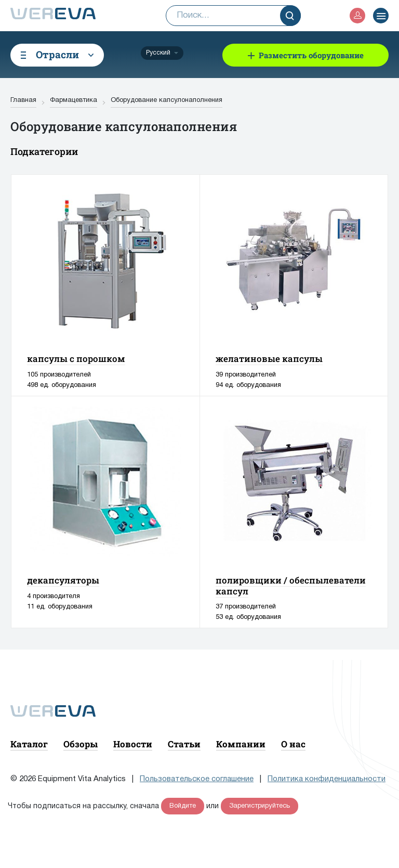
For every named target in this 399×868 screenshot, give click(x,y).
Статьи (184, 744)
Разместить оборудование (311, 55)
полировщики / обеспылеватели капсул (291, 585)
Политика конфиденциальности (327, 779)
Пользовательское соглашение (197, 779)
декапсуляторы (63, 580)
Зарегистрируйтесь (260, 806)
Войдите (183, 806)
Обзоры (81, 744)
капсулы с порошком (76, 359)
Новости (133, 744)
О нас (293, 744)
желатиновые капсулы (269, 359)
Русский (158, 53)
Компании (241, 744)
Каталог (29, 744)
